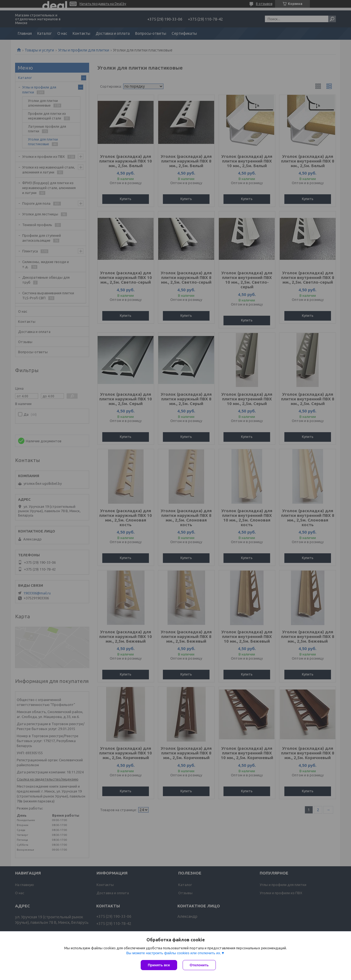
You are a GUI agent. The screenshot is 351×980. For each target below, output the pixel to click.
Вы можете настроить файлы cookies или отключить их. (174, 953)
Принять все (159, 965)
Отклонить (199, 965)
